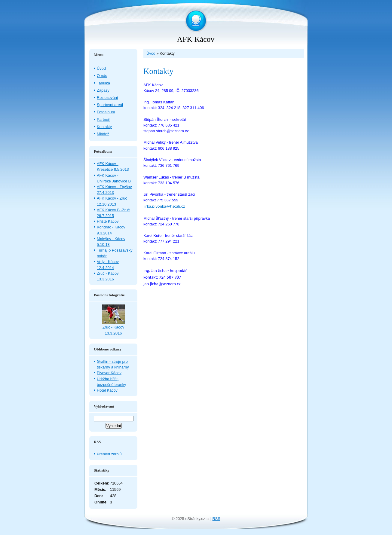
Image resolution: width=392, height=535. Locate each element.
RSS (216, 519)
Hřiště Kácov (108, 221)
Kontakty (104, 127)
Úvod (151, 53)
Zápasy (103, 90)
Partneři (104, 119)
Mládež (103, 134)
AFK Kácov (196, 39)
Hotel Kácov (107, 390)
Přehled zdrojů (109, 454)
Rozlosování (107, 98)
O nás (102, 76)
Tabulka (103, 83)
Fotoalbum (106, 112)
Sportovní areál (110, 105)
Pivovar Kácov (109, 373)
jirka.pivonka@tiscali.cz (164, 206)
